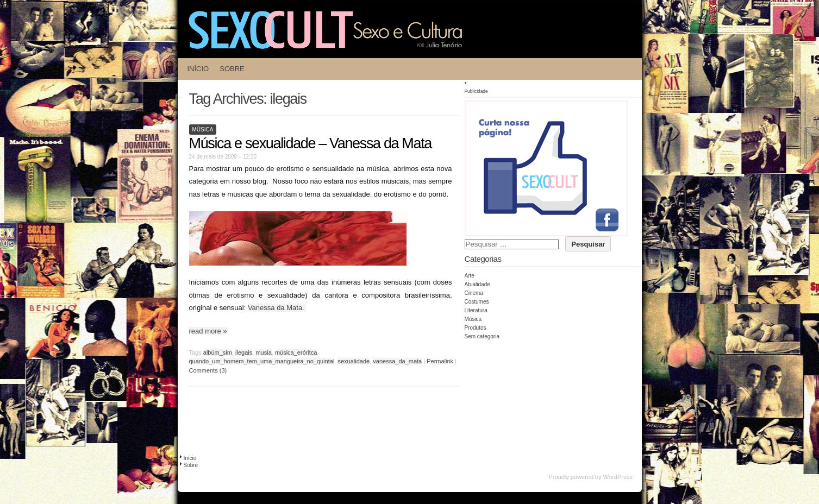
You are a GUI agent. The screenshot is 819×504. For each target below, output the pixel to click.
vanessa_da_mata (397, 361)
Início (198, 69)
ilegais (244, 352)
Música (203, 130)
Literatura (476, 310)
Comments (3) (208, 370)
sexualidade (354, 361)
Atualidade (477, 284)
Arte (470, 276)
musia (263, 352)
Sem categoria (482, 336)
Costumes (477, 302)
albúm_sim (218, 352)
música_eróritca (296, 352)
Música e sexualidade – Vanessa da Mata (311, 143)
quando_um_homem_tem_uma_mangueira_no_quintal (262, 361)
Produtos (476, 328)
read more (208, 331)
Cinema (474, 293)
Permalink (440, 361)
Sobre (232, 69)
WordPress (618, 477)
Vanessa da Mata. (277, 308)
